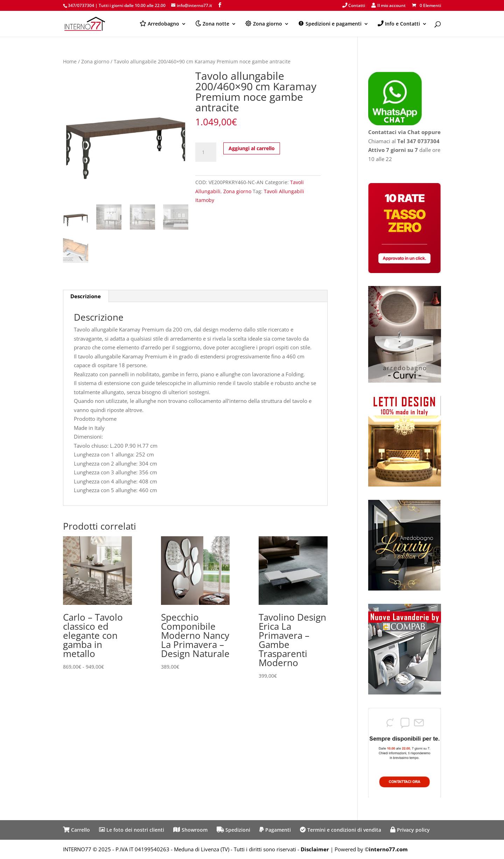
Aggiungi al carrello (252, 148)
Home (70, 61)
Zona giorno (95, 61)
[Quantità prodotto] (206, 152)
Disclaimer (315, 849)
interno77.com (388, 849)
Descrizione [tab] (86, 296)
